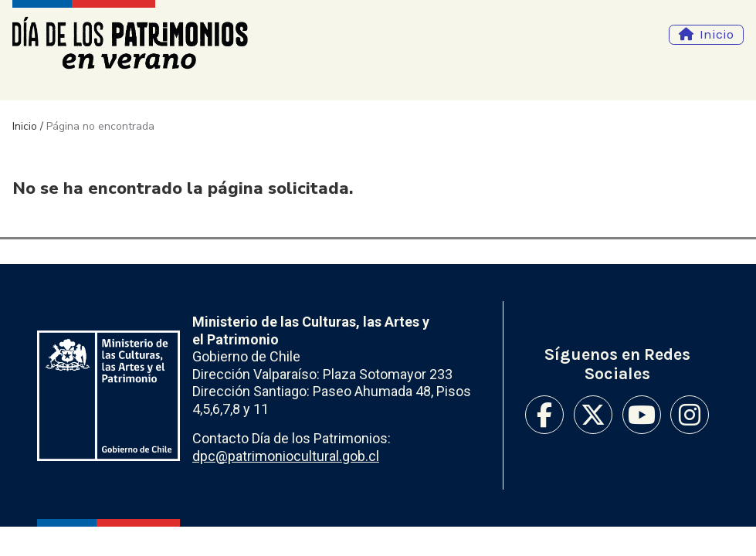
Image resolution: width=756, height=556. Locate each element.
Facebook (544, 415)
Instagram (690, 415)
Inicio (717, 34)
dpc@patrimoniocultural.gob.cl (286, 456)
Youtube (642, 415)
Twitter (593, 415)
